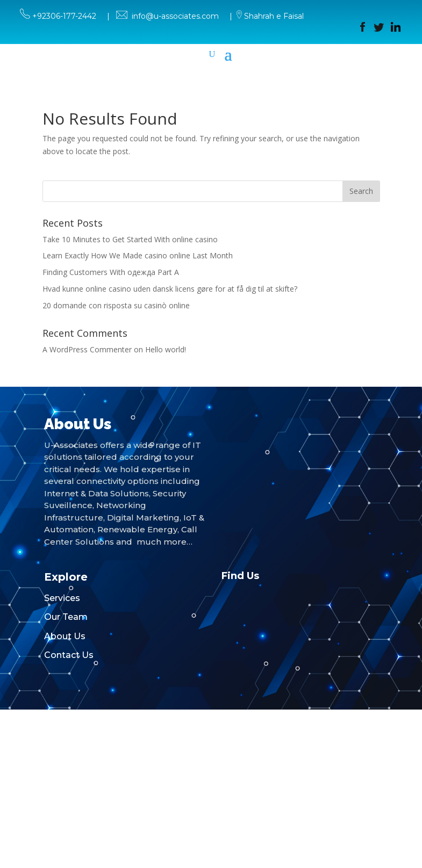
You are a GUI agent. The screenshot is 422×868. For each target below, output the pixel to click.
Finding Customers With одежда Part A (111, 272)
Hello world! (166, 349)
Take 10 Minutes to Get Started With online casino (130, 239)
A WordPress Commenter (87, 349)
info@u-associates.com (175, 16)
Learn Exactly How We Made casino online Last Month (138, 255)
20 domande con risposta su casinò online (116, 305)
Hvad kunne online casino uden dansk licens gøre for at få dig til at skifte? (170, 289)
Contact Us (69, 655)
